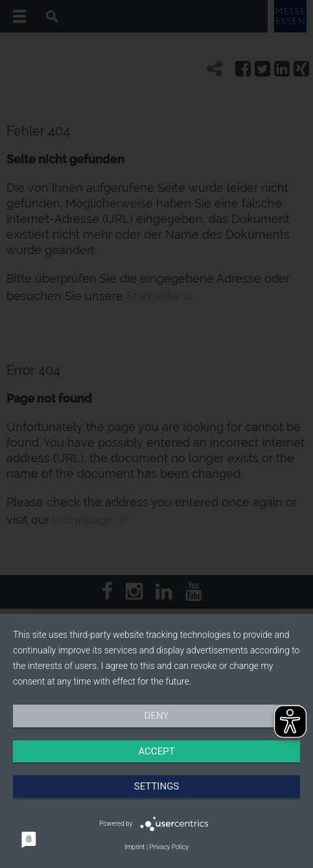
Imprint (134, 847)
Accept (156, 751)
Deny (157, 716)
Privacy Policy (169, 847)
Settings (157, 786)
